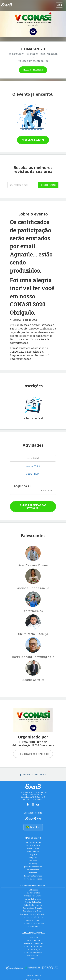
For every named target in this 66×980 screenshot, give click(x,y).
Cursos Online (33, 870)
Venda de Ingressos (33, 899)
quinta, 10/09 (33, 474)
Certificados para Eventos (33, 923)
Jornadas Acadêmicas (33, 867)
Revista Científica (33, 893)
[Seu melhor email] (23, 185)
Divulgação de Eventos (33, 896)
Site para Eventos (33, 920)
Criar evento (33, 937)
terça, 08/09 (33, 458)
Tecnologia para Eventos (33, 911)
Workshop (33, 864)
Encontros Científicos (33, 876)
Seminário (33, 861)
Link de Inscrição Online (33, 917)
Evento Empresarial (33, 842)
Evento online (33, 848)
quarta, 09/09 (33, 466)
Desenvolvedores (33, 955)
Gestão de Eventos (33, 902)
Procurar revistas (33, 140)
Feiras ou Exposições (33, 879)
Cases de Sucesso (33, 940)
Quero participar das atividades (33, 507)
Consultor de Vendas (33, 946)
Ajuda (33, 958)
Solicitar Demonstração (33, 943)
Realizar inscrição (33, 70)
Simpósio (33, 857)
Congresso (33, 854)
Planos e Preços (33, 949)
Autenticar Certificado (33, 952)
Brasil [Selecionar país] (33, 827)
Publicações (33, 890)
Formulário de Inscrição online (33, 914)
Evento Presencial (33, 845)
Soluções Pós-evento (33, 905)
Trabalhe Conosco (33, 975)
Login (59, 5)
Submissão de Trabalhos (33, 908)
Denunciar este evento (33, 774)
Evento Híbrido (33, 851)
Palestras (33, 873)
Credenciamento (33, 926)
